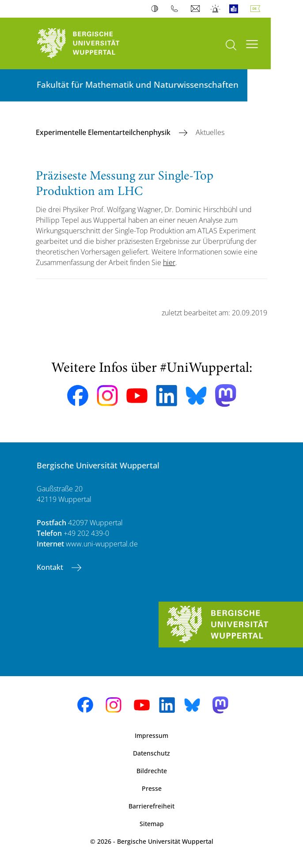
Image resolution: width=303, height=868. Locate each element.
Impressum (151, 735)
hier (169, 262)
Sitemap (152, 824)
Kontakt (51, 567)
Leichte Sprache (236, 9)
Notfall (216, 9)
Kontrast (157, 9)
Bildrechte (152, 771)
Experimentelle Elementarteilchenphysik (104, 132)
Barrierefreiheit (151, 806)
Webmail (196, 9)
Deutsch (257, 9)
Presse (152, 788)
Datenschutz (151, 753)
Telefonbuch (176, 9)
